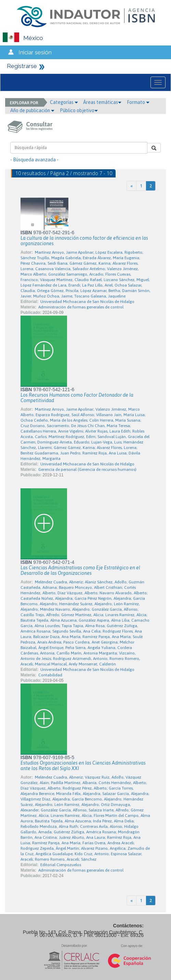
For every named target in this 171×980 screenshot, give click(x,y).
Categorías (64, 102)
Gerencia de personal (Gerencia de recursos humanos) (87, 469)
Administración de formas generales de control (81, 307)
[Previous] (131, 186)
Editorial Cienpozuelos (61, 865)
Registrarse (22, 66)
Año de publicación (32, 110)
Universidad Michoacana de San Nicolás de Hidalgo (87, 302)
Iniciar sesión (35, 52)
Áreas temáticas (102, 102)
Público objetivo (79, 110)
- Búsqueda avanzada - (34, 160)
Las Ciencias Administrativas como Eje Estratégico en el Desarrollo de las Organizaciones (80, 570)
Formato (138, 102)
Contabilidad (50, 675)
